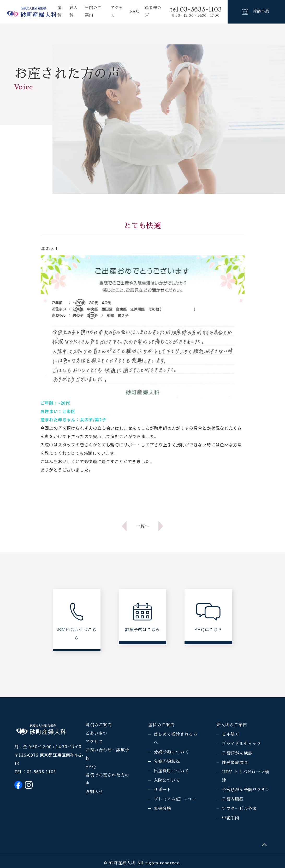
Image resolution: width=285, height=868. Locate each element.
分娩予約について (171, 752)
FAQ (134, 12)
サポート (162, 790)
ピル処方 (231, 734)
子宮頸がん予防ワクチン (246, 790)
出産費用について (171, 771)
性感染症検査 (235, 763)
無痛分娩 (162, 809)
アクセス (94, 742)
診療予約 (261, 12)
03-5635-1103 (41, 772)
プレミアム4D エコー (175, 799)
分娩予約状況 (167, 762)
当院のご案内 (99, 725)
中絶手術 (231, 818)
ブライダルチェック (242, 744)
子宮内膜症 (233, 799)
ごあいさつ (96, 733)
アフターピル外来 (239, 809)
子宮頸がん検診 (237, 753)
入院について (167, 780)
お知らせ (94, 792)
